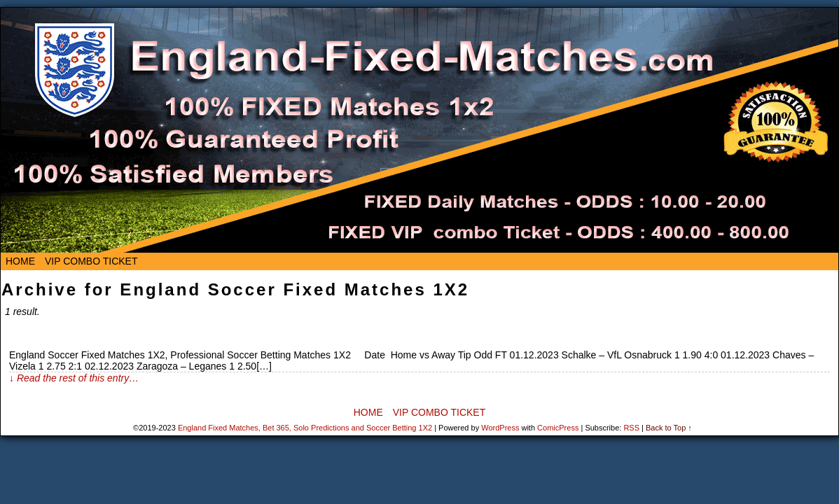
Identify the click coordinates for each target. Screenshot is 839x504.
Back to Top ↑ (669, 428)
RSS (631, 428)
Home (20, 261)
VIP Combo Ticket (91, 261)
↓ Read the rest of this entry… (74, 378)
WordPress (500, 428)
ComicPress (558, 428)
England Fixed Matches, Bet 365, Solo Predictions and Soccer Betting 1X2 (305, 428)
